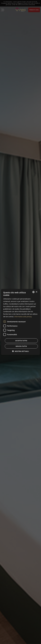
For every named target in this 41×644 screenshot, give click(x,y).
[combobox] (33, 292)
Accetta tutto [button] (21, 341)
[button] (20, 351)
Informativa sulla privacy (23, 317)
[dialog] (20, 322)
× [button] (36, 292)
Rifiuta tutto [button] (21, 346)
